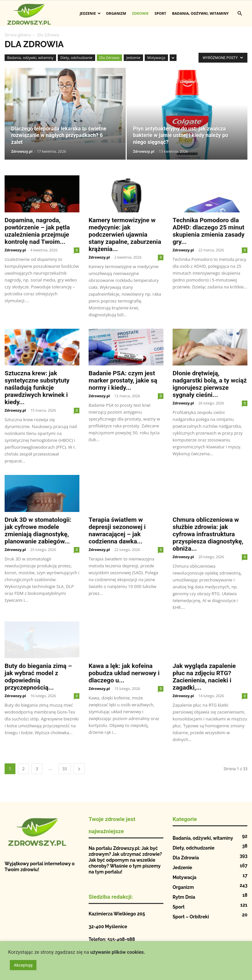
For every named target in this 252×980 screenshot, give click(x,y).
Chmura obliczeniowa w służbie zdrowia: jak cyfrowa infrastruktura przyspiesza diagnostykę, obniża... (208, 534)
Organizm (116, 13)
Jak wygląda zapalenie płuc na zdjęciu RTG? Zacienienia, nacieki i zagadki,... (204, 677)
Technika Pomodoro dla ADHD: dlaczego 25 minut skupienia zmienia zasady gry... (209, 231)
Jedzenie (90, 13)
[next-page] (79, 769)
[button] (240, 14)
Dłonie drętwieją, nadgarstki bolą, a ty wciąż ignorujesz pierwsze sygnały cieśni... (210, 384)
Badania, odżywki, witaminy (200, 13)
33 (65, 769)
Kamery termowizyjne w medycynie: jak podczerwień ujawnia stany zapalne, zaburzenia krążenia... (125, 235)
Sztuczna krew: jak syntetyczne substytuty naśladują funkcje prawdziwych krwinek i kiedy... (37, 388)
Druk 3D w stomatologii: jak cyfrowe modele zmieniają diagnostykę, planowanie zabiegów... (38, 530)
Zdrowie (140, 13)
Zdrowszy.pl (22, 151)
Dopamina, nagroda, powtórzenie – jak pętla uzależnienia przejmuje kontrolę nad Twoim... (37, 231)
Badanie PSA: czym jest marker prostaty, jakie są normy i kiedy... (123, 380)
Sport (160, 13)
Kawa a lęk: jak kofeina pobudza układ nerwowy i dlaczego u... (124, 673)
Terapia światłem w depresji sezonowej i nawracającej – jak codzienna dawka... (117, 530)
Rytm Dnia (184, 897)
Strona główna (18, 35)
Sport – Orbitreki (191, 917)
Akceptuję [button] (23, 965)
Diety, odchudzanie (76, 58)
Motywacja (156, 58)
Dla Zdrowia (109, 58)
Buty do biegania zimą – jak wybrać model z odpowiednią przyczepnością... (38, 677)
